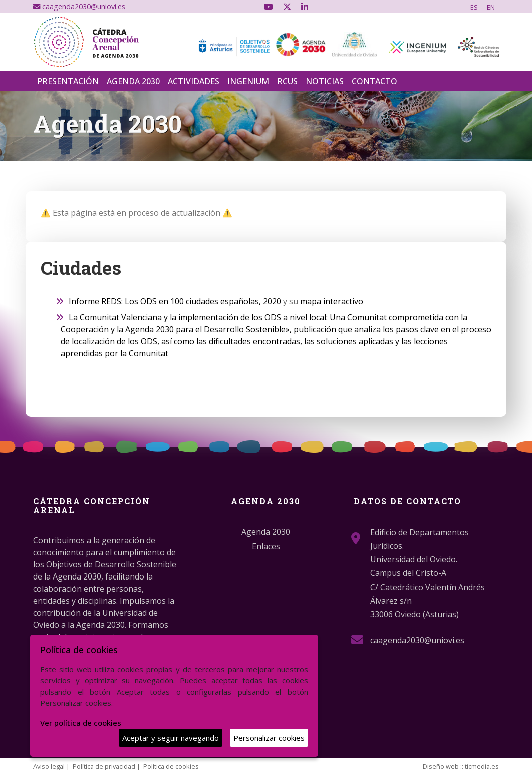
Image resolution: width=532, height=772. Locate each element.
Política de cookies (171, 766)
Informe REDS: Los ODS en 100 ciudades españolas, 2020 (175, 301)
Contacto (374, 81)
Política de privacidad (104, 766)
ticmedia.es (482, 766)
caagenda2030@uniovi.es (79, 6)
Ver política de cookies (81, 723)
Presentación (68, 81)
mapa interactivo (332, 301)
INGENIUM (248, 81)
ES (474, 7)
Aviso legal (49, 766)
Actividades (194, 81)
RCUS (287, 81)
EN (491, 7)
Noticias (325, 81)
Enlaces (266, 546)
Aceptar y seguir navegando (171, 738)
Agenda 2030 (133, 81)
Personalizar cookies (269, 738)
